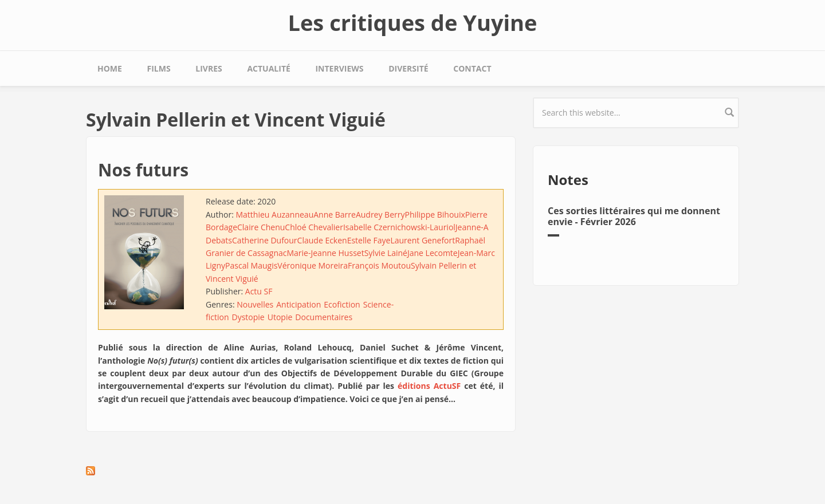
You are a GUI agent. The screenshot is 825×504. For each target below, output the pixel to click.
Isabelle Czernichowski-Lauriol (399, 227)
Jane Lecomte (433, 253)
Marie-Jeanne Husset (325, 253)
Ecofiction (342, 304)
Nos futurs (143, 170)
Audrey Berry (380, 214)
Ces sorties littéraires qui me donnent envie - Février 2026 (634, 216)
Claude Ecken (322, 240)
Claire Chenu (261, 227)
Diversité (408, 68)
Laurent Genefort (423, 240)
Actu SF (259, 291)
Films (159, 68)
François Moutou (379, 265)
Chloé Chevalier (314, 227)
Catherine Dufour (265, 240)
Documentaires (324, 317)
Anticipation (298, 304)
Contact (472, 68)
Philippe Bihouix (435, 214)
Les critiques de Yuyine (412, 22)
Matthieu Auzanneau (274, 214)
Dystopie (248, 317)
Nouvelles (255, 304)
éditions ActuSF (429, 386)
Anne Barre (335, 214)
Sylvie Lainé (386, 253)
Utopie (280, 317)
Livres (209, 68)
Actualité (268, 68)
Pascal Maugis (251, 265)
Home (110, 68)
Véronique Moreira (313, 265)
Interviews (339, 68)
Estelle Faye (369, 240)
